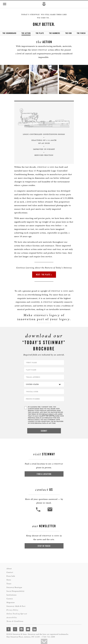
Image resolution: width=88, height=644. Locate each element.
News (9, 580)
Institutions (11, 595)
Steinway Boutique (14, 587)
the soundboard (9, 33)
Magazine (11, 602)
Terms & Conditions (15, 621)
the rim (68, 33)
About (9, 569)
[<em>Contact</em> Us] (50, 511)
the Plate (40, 33)
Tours (9, 584)
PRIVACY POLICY (48, 414)
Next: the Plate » (44, 275)
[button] (5, 4)
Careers (10, 599)
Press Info (11, 576)
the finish (81, 33)
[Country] (44, 384)
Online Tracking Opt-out (17, 614)
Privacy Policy (12, 610)
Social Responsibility (15, 591)
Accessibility (12, 617)
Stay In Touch (44, 546)
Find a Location (44, 474)
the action (26, 33)
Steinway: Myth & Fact (16, 606)
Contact (10, 572)
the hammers (55, 33)
